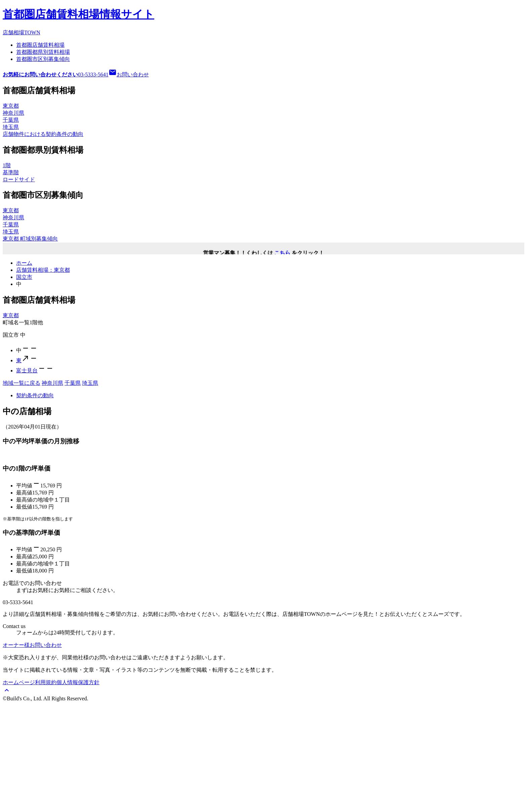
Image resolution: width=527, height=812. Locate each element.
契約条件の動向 (35, 395)
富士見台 (27, 371)
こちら (282, 254)
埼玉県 (90, 383)
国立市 (24, 277)
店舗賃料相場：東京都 (43, 270)
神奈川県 (52, 383)
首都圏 (40, 45)
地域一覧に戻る (22, 383)
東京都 (11, 315)
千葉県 (73, 383)
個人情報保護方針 (78, 790)
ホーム (24, 263)
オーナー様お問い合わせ (32, 753)
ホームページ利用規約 (30, 790)
